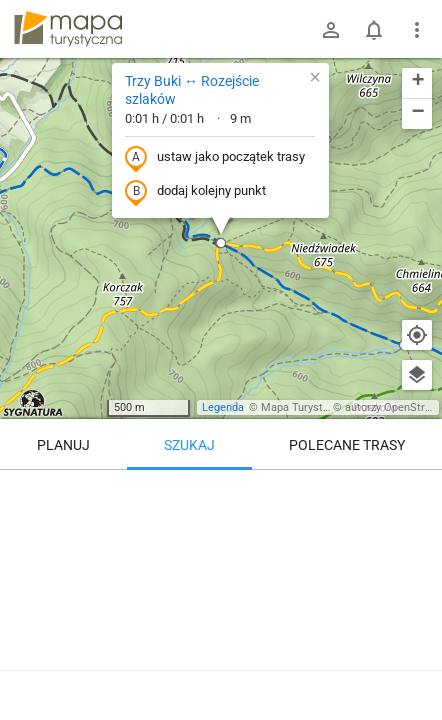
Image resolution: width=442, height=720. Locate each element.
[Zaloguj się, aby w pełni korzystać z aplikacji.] (411, 665)
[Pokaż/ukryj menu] (417, 30)
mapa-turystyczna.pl (68, 29)
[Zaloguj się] (331, 30)
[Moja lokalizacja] (417, 335)
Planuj (63, 445)
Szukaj (189, 445)
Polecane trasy (347, 445)
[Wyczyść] (417, 492)
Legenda (223, 407)
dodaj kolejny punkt (195, 192)
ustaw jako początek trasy (215, 158)
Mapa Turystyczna (306, 407)
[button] (221, 243)
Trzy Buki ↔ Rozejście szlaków (192, 90)
